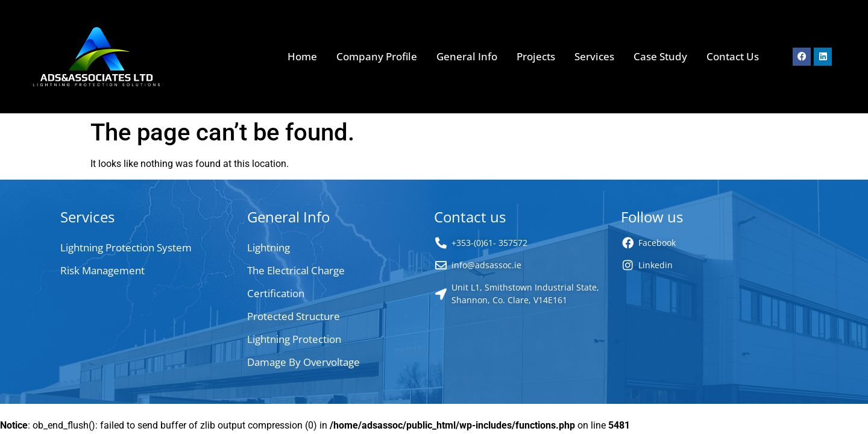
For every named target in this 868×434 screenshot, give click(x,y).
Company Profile (377, 56)
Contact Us (733, 56)
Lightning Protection (294, 339)
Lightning (269, 247)
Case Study (660, 56)
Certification (276, 293)
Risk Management (102, 270)
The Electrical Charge (296, 270)
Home (302, 56)
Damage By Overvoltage (303, 362)
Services (594, 56)
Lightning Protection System (126, 247)
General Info (467, 56)
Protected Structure (294, 316)
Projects (536, 56)
